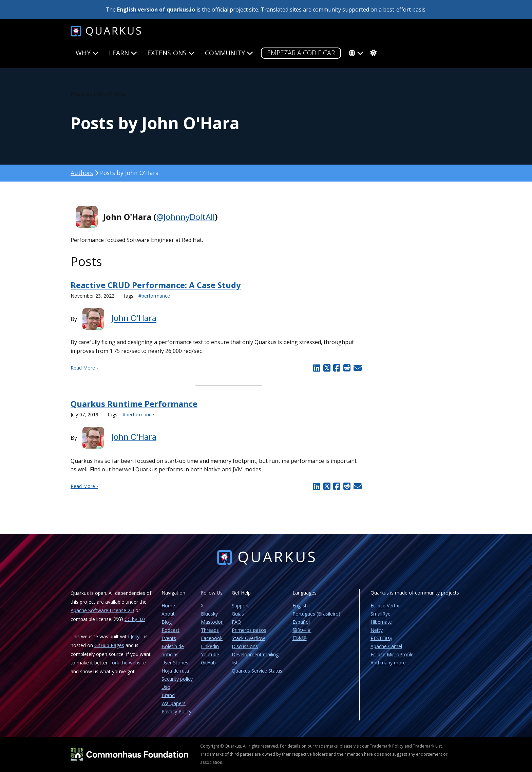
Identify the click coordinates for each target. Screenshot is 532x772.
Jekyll (136, 636)
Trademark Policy (387, 746)
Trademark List (427, 746)
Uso (166, 687)
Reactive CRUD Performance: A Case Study (156, 285)
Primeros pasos (249, 630)
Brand (168, 695)
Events (169, 638)
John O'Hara (134, 318)
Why (87, 53)
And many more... (390, 663)
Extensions (171, 53)
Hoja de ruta (175, 671)
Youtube (210, 654)
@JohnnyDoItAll (186, 217)
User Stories (175, 663)
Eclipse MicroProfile (392, 654)
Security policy (177, 679)
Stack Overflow (248, 638)
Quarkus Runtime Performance (134, 404)
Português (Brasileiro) (316, 614)
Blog (167, 622)
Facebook (212, 638)
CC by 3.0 (135, 619)
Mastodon (212, 622)
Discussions (245, 646)
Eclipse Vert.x (385, 606)
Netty (377, 630)
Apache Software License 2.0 (102, 610)
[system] (373, 53)
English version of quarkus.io (156, 10)
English (300, 606)
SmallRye (381, 614)
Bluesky (209, 614)
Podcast (170, 630)
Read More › (84, 368)
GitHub (208, 663)
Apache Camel (386, 646)
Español (301, 622)
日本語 (300, 638)
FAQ (236, 622)
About (168, 614)
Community (229, 53)
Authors (82, 173)
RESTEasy (381, 638)
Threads (210, 630)
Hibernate (381, 622)
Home (168, 606)
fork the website (128, 663)
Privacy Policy (176, 711)
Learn (123, 53)
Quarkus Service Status (257, 671)
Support (240, 606)
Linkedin (210, 646)
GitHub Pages (109, 645)
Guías (238, 614)
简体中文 (302, 630)
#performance (154, 296)
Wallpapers (174, 703)
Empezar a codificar (301, 53)
